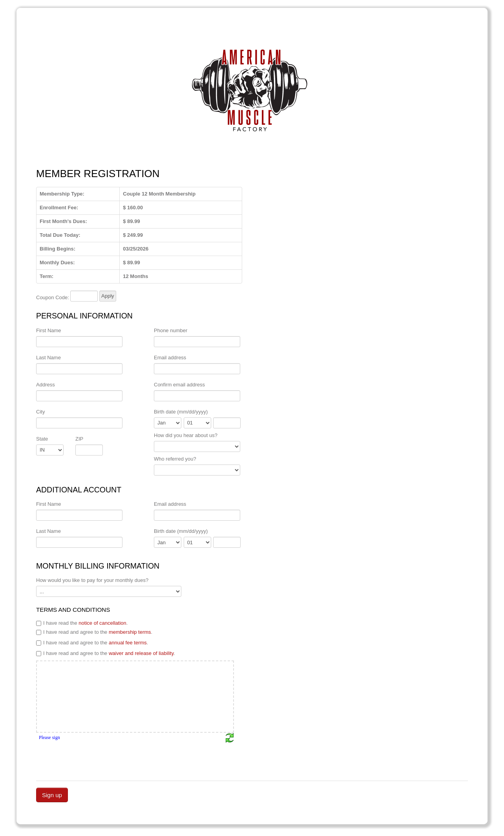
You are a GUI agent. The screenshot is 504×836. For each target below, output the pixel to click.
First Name (49, 330)
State (42, 439)
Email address (170, 358)
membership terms (130, 632)
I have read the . (82, 623)
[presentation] (96, 758)
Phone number (171, 330)
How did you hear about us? (186, 435)
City (40, 412)
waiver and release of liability (141, 653)
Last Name (48, 358)
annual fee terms (128, 643)
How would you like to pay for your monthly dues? (92, 580)
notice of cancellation (102, 623)
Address (46, 385)
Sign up (52, 795)
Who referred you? (175, 459)
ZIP (79, 439)
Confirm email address (179, 385)
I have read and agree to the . (94, 632)
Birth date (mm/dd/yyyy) (181, 412)
